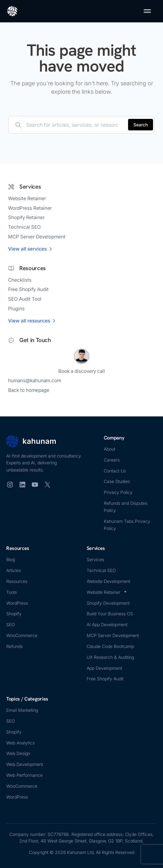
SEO (11, 624)
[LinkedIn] (22, 485)
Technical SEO (24, 227)
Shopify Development (108, 603)
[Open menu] (147, 11)
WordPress (17, 603)
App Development (104, 668)
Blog (11, 559)
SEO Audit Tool (25, 299)
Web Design (18, 753)
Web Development (25, 764)
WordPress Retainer (30, 208)
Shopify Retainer (26, 217)
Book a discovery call (82, 371)
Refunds (14, 646)
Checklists (20, 280)
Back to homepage (29, 390)
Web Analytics (20, 743)
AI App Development (107, 624)
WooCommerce (22, 635)
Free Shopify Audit (28, 289)
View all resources (32, 321)
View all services (31, 249)
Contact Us (115, 471)
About (110, 449)
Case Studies (117, 481)
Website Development (108, 581)
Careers (112, 460)
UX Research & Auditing (110, 657)
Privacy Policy (118, 492)
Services (95, 559)
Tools (12, 592)
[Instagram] (10, 485)
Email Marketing (22, 710)
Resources (17, 581)
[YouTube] (35, 485)
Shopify (14, 614)
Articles (14, 570)
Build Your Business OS (110, 614)
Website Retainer (27, 198)
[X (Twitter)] (47, 485)
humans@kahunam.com (35, 380)
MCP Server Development (37, 237)
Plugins (16, 309)
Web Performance (24, 775)
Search (141, 125)
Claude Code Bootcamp (110, 646)
